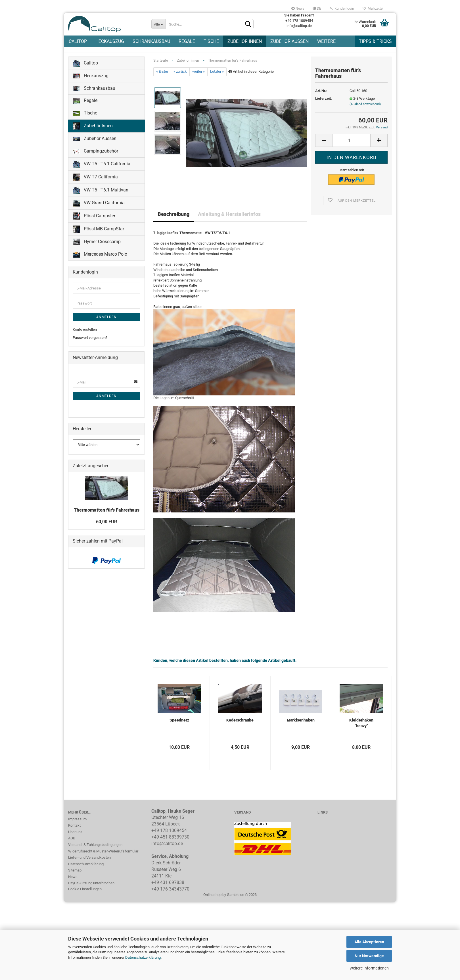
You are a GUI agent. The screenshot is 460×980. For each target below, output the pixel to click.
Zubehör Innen (245, 41)
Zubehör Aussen (289, 41)
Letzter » (217, 75)
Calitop (78, 41)
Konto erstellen (85, 332)
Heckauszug (110, 41)
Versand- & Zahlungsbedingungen (95, 848)
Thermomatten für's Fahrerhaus (107, 513)
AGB (72, 842)
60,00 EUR (106, 525)
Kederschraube (240, 723)
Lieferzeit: (324, 102)
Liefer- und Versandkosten (89, 861)
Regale (187, 41)
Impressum (77, 822)
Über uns (75, 835)
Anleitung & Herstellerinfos (229, 217)
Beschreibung (173, 217)
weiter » (198, 75)
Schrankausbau (151, 41)
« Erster (162, 75)
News (298, 9)
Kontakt (74, 829)
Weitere (326, 41)
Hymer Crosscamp (97, 245)
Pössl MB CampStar (98, 232)
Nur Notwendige (369, 956)
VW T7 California (95, 180)
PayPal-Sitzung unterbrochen (91, 886)
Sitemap (75, 874)
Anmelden (106, 320)
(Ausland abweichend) (365, 107)
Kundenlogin (342, 9)
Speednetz (179, 723)
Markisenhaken (301, 723)
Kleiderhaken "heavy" (361, 726)
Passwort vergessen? (90, 341)
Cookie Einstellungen (85, 892)
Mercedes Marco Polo (100, 258)
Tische (211, 41)
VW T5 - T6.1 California (102, 167)
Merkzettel (373, 9)
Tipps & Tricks (375, 41)
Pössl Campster (94, 219)
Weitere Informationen (369, 968)
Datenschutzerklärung (143, 957)
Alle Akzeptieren (369, 942)
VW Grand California (99, 206)
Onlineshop (212, 898)
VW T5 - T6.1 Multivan (101, 193)
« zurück (180, 75)
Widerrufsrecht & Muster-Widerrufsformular (103, 854)
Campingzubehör (95, 154)
